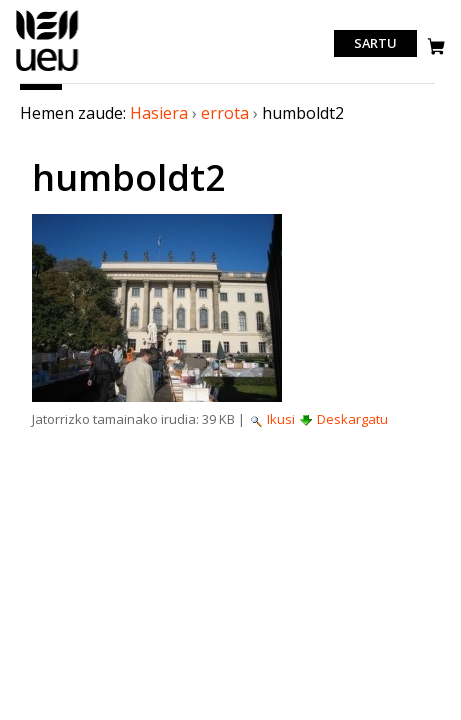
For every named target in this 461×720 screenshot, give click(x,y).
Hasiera (159, 113)
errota (225, 113)
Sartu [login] (375, 44)
